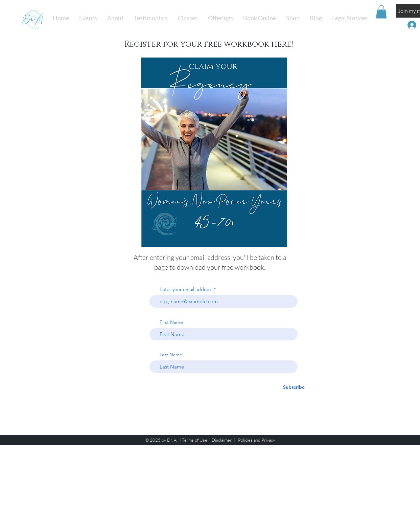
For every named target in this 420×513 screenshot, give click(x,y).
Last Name (171, 355)
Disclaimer (222, 440)
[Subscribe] (294, 387)
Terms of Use (195, 440)
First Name (171, 322)
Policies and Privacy (256, 440)
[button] (188, 18)
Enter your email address (186, 289)
